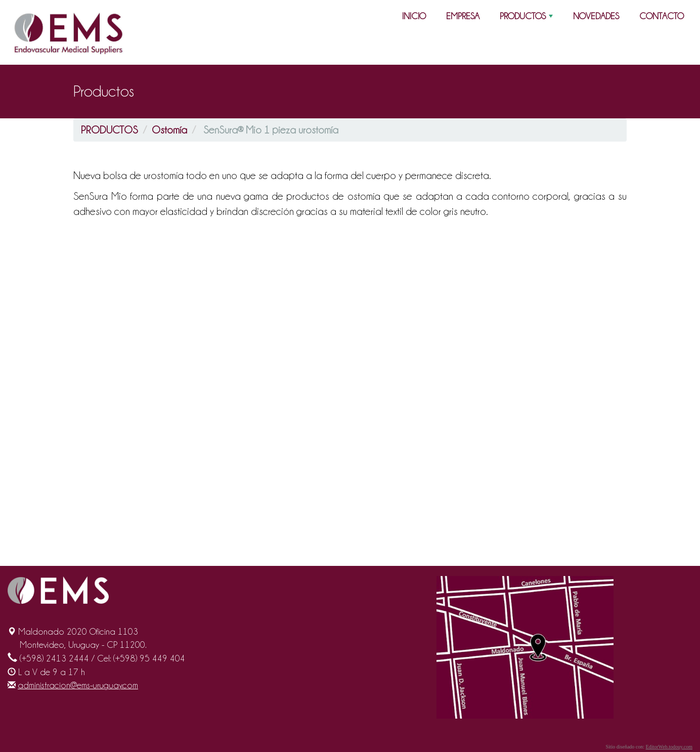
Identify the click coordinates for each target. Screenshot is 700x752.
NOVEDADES (596, 16)
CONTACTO (662, 16)
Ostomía (169, 130)
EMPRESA (463, 16)
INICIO (414, 16)
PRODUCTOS (527, 18)
